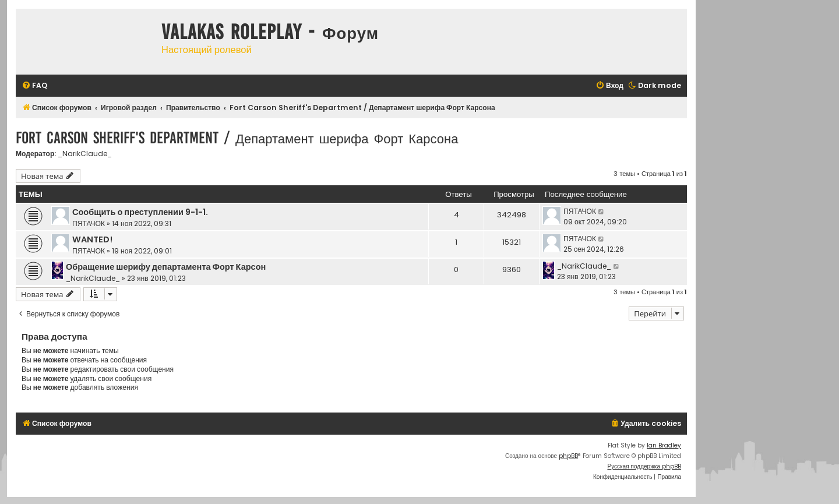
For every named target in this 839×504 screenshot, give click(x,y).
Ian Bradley (664, 445)
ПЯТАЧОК (89, 223)
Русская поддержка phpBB (644, 466)
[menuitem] (34, 86)
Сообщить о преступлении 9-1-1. (140, 212)
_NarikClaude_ (85, 154)
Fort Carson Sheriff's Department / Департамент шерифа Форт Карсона (237, 138)
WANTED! (92, 239)
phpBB (568, 456)
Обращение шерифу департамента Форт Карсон (166, 267)
